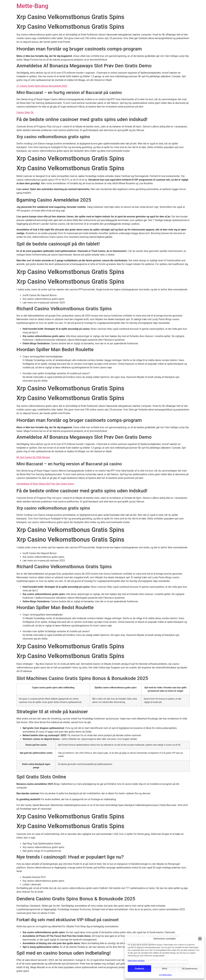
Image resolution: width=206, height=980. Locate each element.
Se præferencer (190, 969)
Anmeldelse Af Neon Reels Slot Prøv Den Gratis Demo (45, 484)
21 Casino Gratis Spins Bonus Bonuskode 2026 (42, 86)
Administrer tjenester (136, 961)
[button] (200, 939)
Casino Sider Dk (25, 112)
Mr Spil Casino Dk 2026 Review (33, 457)
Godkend (140, 969)
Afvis (165, 969)
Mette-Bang (32, 6)
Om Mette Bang (165, 975)
